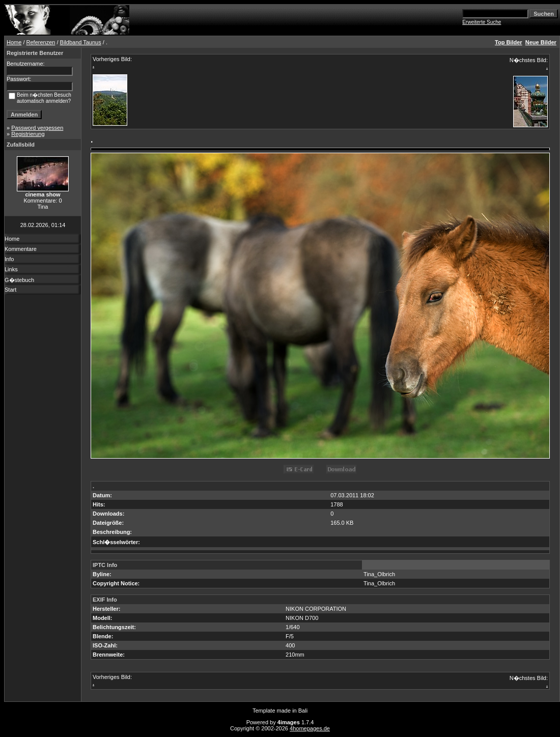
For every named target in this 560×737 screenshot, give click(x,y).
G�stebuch (19, 280)
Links (11, 269)
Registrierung (28, 134)
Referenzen (41, 42)
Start (10, 290)
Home (14, 42)
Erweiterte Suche (482, 22)
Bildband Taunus (81, 42)
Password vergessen (37, 128)
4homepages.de (310, 728)
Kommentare (21, 249)
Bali (303, 711)
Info (9, 259)
